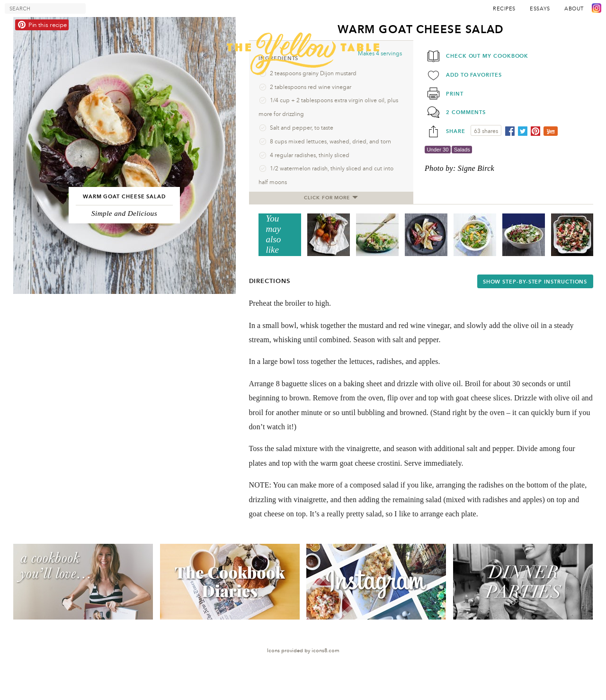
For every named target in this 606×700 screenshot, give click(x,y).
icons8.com (325, 651)
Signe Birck (476, 168)
